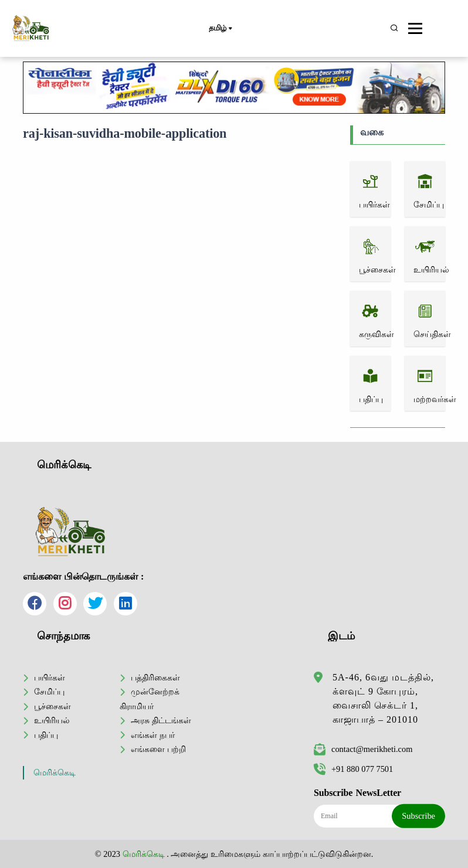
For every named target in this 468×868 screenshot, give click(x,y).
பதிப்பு (46, 735)
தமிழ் (220, 29)
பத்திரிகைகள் (155, 678)
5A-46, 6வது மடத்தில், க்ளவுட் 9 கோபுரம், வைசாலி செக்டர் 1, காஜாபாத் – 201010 (383, 698)
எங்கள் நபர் (153, 735)
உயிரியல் (52, 720)
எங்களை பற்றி (158, 749)
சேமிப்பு (49, 692)
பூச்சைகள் (52, 706)
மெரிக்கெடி (55, 773)
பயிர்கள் (50, 678)
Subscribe (418, 816)
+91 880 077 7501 (353, 769)
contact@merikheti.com (363, 749)
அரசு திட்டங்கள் (161, 720)
